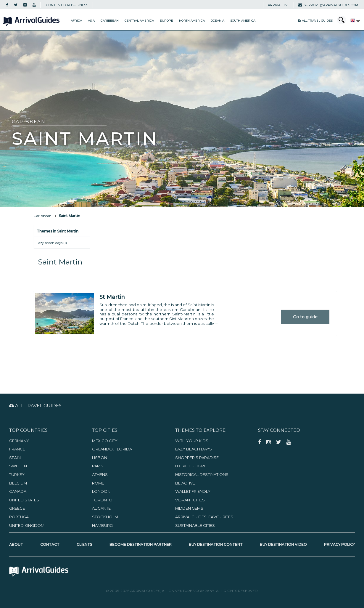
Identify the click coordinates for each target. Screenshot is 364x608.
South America (243, 21)
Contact (50, 544)
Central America (139, 21)
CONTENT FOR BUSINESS (67, 5)
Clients (84, 544)
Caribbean (110, 21)
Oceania (218, 21)
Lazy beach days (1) (52, 243)
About (16, 544)
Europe (166, 21)
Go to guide (305, 317)
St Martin (112, 297)
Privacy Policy (339, 544)
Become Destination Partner (141, 544)
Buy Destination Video (283, 544)
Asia (91, 21)
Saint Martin (70, 216)
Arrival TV (278, 5)
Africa (76, 21)
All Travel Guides (315, 21)
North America (192, 21)
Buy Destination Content (216, 544)
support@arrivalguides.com (328, 5)
